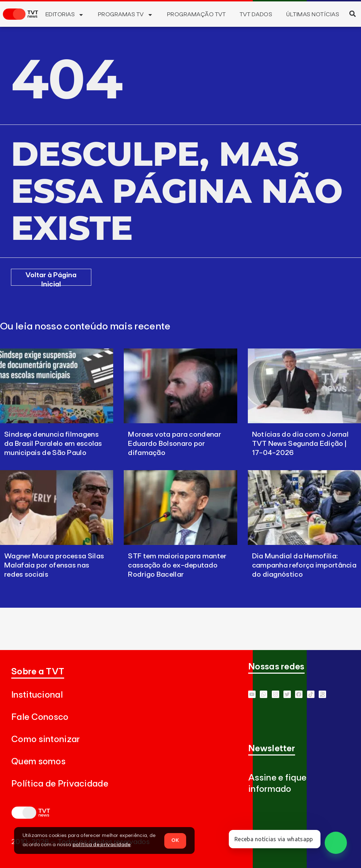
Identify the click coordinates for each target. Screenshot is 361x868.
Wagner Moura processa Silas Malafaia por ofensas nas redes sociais (54, 565)
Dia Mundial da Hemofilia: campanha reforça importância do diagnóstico (304, 565)
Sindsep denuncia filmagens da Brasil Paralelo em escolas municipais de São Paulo (53, 444)
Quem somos (38, 762)
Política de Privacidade (60, 784)
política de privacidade (102, 845)
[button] (352, 14)
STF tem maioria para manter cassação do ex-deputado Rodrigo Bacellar (177, 565)
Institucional (37, 695)
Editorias (65, 15)
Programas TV (126, 15)
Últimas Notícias (313, 14)
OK (175, 840)
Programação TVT (196, 14)
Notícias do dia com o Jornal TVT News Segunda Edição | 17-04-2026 (300, 444)
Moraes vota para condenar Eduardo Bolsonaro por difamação (175, 444)
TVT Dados (256, 14)
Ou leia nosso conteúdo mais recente (85, 327)
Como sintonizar (46, 739)
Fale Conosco (40, 717)
